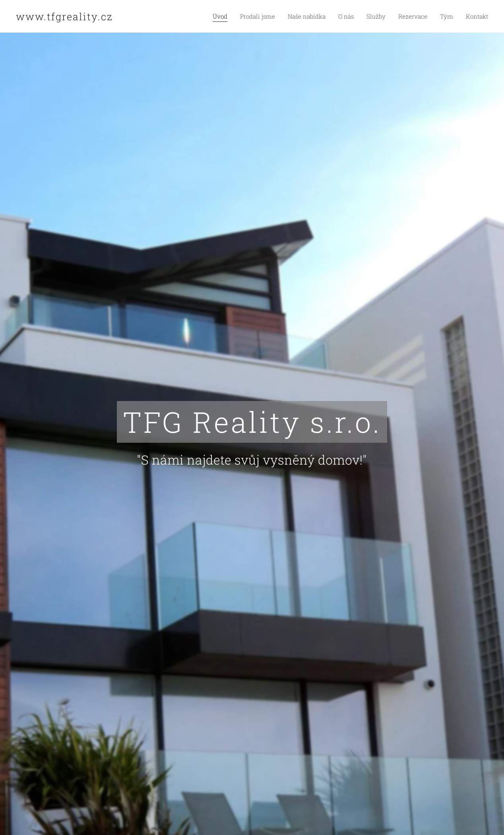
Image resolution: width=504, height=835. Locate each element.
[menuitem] (235, 16)
